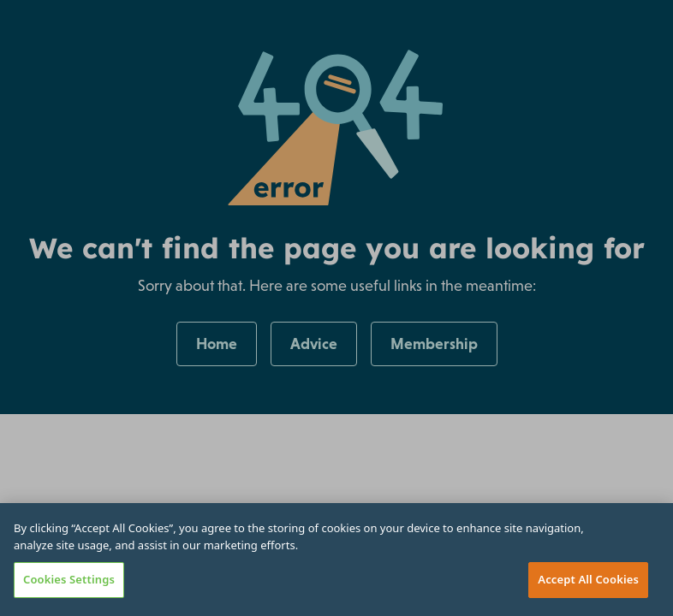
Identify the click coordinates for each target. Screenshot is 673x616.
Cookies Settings (69, 579)
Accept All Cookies (588, 579)
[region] (336, 560)
